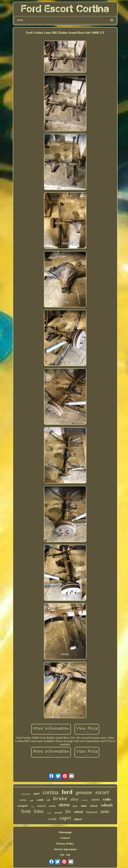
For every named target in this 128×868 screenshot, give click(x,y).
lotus (39, 811)
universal (26, 794)
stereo (95, 799)
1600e (84, 806)
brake (60, 799)
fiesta (75, 806)
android (41, 806)
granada (58, 813)
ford (67, 792)
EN (62, 855)
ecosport (23, 806)
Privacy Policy (65, 844)
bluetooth (92, 812)
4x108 (52, 819)
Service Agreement (65, 849)
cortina (50, 792)
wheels (107, 805)
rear (33, 806)
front (26, 811)
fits (68, 811)
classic (94, 806)
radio (107, 799)
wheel (78, 812)
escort (102, 792)
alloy (74, 799)
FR (68, 855)
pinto (105, 812)
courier (85, 800)
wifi (48, 800)
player (78, 819)
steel (36, 794)
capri (65, 818)
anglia (49, 813)
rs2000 (40, 800)
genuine (84, 792)
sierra (64, 805)
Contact (65, 838)
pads (32, 800)
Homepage (65, 832)
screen (52, 806)
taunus (23, 800)
